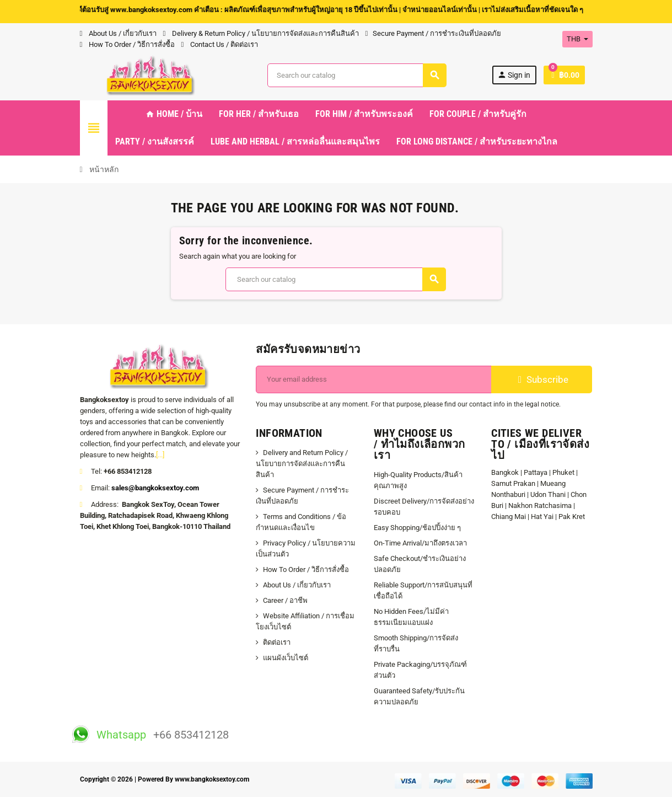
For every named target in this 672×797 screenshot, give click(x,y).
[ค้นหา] (357, 75)
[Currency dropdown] (577, 39)
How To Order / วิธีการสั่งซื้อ (127, 44)
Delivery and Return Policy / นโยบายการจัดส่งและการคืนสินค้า (302, 464)
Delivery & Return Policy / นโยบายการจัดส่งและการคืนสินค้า (261, 33)
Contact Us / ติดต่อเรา (220, 44)
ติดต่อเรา (277, 642)
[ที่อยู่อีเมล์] (374, 379)
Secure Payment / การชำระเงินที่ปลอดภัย (433, 33)
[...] (160, 455)
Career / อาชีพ (285, 600)
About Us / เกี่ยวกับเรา (118, 33)
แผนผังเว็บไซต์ (286, 658)
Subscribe (542, 379)
